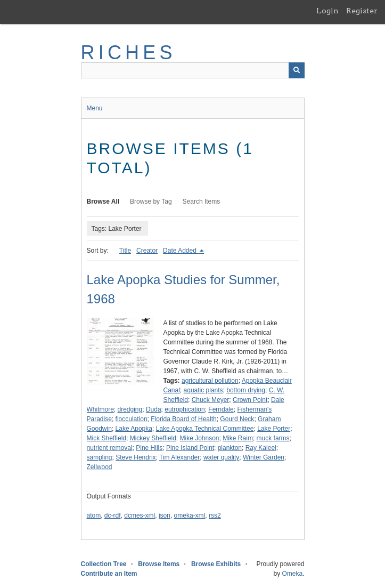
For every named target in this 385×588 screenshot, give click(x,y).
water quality (221, 457)
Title (125, 251)
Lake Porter (274, 429)
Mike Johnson (199, 438)
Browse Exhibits (216, 564)
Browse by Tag (151, 202)
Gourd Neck (237, 419)
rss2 (215, 515)
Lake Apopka (134, 429)
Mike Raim (238, 438)
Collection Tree (104, 564)
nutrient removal (110, 448)
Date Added (181, 251)
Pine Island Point (190, 448)
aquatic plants (203, 390)
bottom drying (246, 390)
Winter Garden (264, 457)
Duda (154, 409)
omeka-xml (190, 515)
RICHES (129, 53)
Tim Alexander (179, 457)
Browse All (103, 202)
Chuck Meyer (211, 400)
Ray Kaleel (261, 448)
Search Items (202, 202)
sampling (100, 457)
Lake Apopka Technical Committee (205, 429)
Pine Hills (149, 448)
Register (362, 11)
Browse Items (159, 564)
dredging (130, 409)
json (165, 515)
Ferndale (221, 409)
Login (327, 11)
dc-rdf (113, 515)
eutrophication (185, 409)
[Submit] (297, 70)
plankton (230, 448)
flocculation (132, 419)
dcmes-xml (140, 515)
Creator (147, 251)
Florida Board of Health (183, 419)
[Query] (193, 70)
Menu (95, 108)
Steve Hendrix (136, 457)
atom (94, 515)
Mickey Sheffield (153, 438)
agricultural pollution (210, 381)
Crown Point (250, 400)
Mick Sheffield (107, 438)
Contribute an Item (109, 574)
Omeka (292, 574)
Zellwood (100, 467)
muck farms (273, 438)
